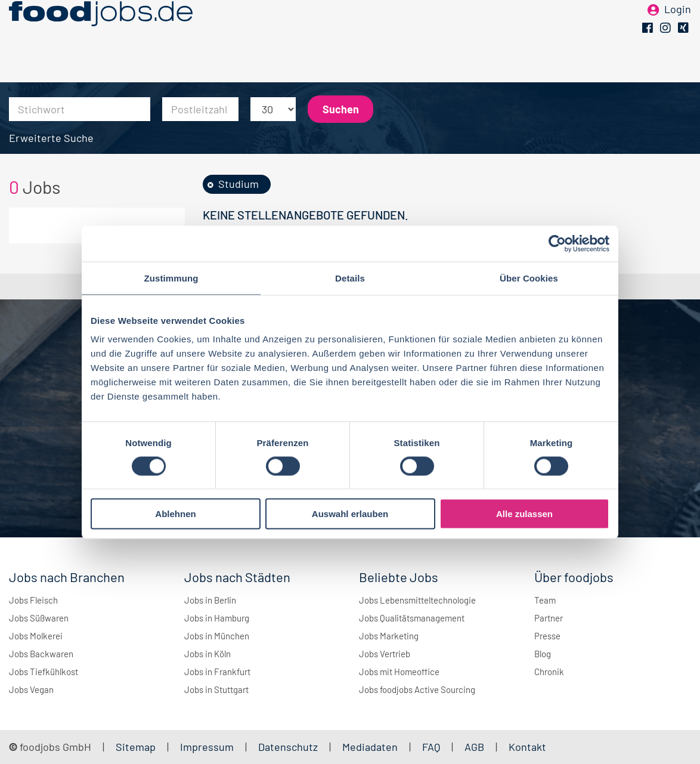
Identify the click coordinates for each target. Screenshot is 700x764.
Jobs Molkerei (36, 636)
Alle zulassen (524, 514)
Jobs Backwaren (41, 654)
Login (678, 29)
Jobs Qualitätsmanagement (412, 618)
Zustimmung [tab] (171, 278)
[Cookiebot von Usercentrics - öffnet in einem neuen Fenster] (557, 243)
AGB (476, 747)
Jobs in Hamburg (217, 618)
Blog (543, 654)
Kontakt (527, 747)
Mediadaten (370, 747)
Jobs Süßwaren (39, 618)
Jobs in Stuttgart (216, 689)
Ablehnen (175, 514)
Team (545, 600)
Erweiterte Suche (51, 138)
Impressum (207, 747)
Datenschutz (289, 747)
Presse (547, 636)
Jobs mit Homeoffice (399, 672)
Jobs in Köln (207, 654)
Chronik (549, 672)
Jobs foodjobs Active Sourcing (417, 689)
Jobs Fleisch (33, 600)
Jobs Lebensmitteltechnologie (417, 600)
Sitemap (136, 747)
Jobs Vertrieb (385, 654)
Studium (239, 184)
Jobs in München (217, 636)
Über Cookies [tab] (529, 278)
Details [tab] (350, 278)
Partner (549, 618)
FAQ (431, 747)
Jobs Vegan (31, 689)
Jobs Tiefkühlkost (44, 672)
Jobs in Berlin (210, 600)
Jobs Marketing (389, 636)
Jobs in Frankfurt (217, 672)
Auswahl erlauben (350, 514)
